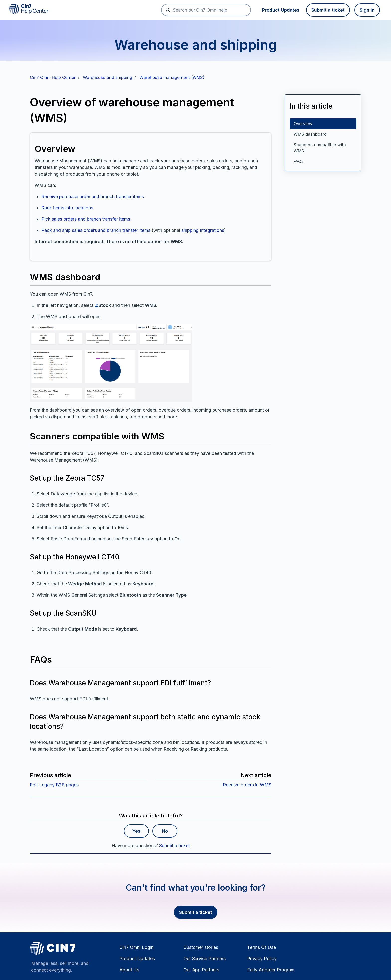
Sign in (367, 10)
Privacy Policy (262, 958)
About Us (129, 970)
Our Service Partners (204, 958)
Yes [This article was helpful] (136, 831)
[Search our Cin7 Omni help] (206, 10)
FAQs (299, 161)
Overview (303, 124)
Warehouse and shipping (107, 77)
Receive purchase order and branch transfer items (93, 197)
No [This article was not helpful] (165, 831)
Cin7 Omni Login (137, 947)
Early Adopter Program (271, 970)
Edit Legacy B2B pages (54, 785)
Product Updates (281, 10)
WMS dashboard (310, 134)
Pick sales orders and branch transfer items (86, 219)
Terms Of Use (261, 947)
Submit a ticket (328, 10)
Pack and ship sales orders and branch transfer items (96, 230)
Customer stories (201, 947)
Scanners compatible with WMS (320, 148)
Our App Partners (201, 970)
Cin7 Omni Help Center (53, 77)
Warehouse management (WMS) (172, 77)
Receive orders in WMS (247, 785)
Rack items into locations (67, 208)
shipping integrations (203, 230)
